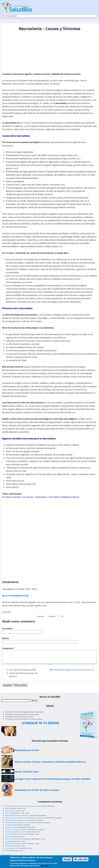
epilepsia (8, 841)
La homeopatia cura (12, 848)
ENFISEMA (9, 808)
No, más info (81, 859)
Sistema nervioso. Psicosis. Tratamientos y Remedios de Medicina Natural (50, 762)
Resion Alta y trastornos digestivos (17, 815)
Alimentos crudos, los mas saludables (18, 839)
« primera (40, 616)
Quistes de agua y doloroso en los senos (19, 822)
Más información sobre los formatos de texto (70, 670)
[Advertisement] (24, 50)
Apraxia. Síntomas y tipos (27, 772)
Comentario (8, 648)
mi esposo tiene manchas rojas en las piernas (21, 806)
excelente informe (12, 827)
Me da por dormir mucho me (15, 596)
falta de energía (11, 813)
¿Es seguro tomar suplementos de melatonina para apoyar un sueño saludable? (53, 779)
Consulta (8, 837)
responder (7, 612)
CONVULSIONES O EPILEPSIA (15, 844)
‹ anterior (51, 616)
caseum (8, 811)
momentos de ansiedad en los (16, 820)
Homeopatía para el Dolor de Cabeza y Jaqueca (37, 790)
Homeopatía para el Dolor (27, 750)
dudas (7, 850)
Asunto (5, 638)
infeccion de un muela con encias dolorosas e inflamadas (25, 818)
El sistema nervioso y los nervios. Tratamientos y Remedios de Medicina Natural (41, 497)
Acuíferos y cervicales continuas (16, 829)
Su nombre (7, 629)
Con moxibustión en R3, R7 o (15, 834)
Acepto (67, 859)
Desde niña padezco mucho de (16, 832)
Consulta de (9, 825)
